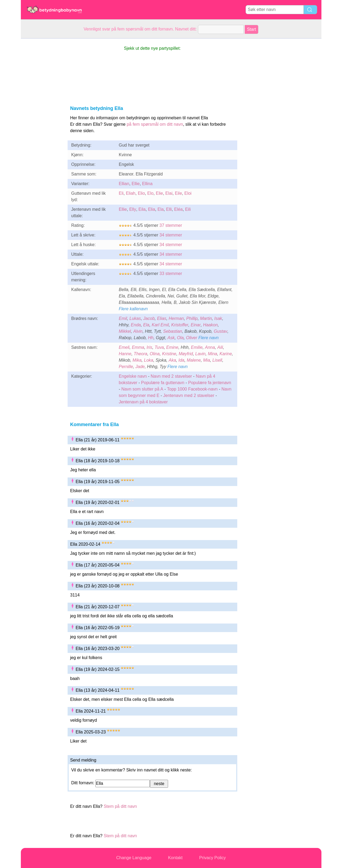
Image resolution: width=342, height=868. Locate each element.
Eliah (131, 193)
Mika (137, 360)
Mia (207, 360)
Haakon (210, 325)
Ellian (124, 184)
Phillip (192, 318)
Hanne (125, 354)
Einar (196, 325)
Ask (171, 338)
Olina (155, 354)
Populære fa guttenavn (163, 383)
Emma (138, 347)
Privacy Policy (212, 858)
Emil (123, 318)
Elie (159, 193)
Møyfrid (186, 354)
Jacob (149, 318)
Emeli (124, 347)
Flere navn (208, 338)
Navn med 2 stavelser (171, 376)
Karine (226, 354)
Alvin (138, 331)
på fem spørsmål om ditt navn (155, 124)
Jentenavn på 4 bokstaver (143, 402)
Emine (172, 347)
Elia (152, 209)
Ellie (136, 184)
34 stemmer (171, 235)
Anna (210, 347)
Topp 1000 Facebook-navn (192, 389)
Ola (180, 338)
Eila (142, 209)
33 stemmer (171, 274)
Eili (188, 209)
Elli (169, 209)
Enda (136, 325)
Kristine (169, 354)
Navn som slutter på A (142, 389)
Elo (150, 193)
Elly (133, 209)
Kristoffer (180, 325)
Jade (140, 367)
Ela (160, 209)
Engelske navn (133, 376)
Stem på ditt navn (120, 806)
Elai (169, 193)
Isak (218, 318)
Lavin (200, 354)
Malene (194, 360)
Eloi (188, 193)
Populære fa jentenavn (210, 383)
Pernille (126, 367)
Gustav (221, 331)
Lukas (135, 318)
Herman (176, 318)
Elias (162, 318)
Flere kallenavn (133, 309)
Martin (206, 318)
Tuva (159, 347)
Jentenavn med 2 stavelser (189, 395)
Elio (141, 193)
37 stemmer (171, 225)
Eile (178, 193)
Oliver (192, 338)
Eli (121, 193)
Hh (151, 338)
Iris (149, 347)
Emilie (197, 347)
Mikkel (125, 331)
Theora (141, 354)
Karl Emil (160, 325)
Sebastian (172, 331)
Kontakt (175, 858)
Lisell (217, 360)
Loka (149, 360)
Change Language (134, 858)
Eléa (178, 209)
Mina (213, 354)
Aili (220, 347)
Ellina (147, 184)
